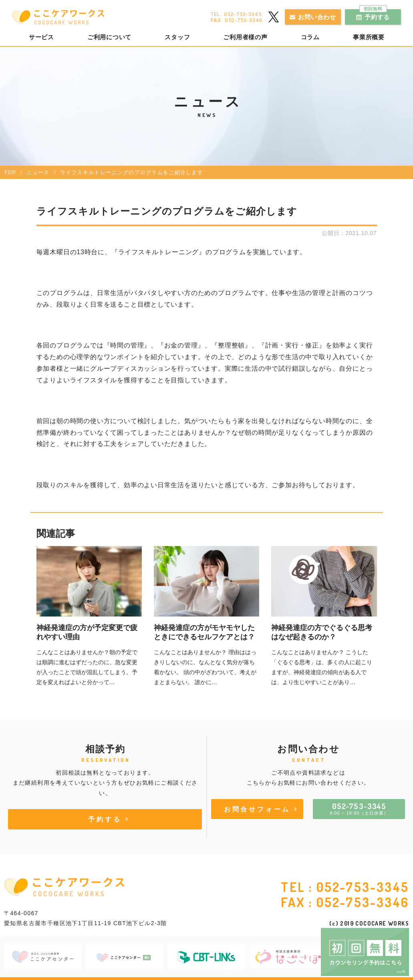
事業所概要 (369, 37)
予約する (375, 15)
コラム (310, 37)
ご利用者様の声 (245, 37)
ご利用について (109, 37)
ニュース (38, 172)
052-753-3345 (363, 887)
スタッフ (177, 37)
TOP (10, 172)
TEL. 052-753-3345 (236, 14)
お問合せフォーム (257, 809)
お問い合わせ (317, 17)
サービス (41, 37)
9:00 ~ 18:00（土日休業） (359, 808)
